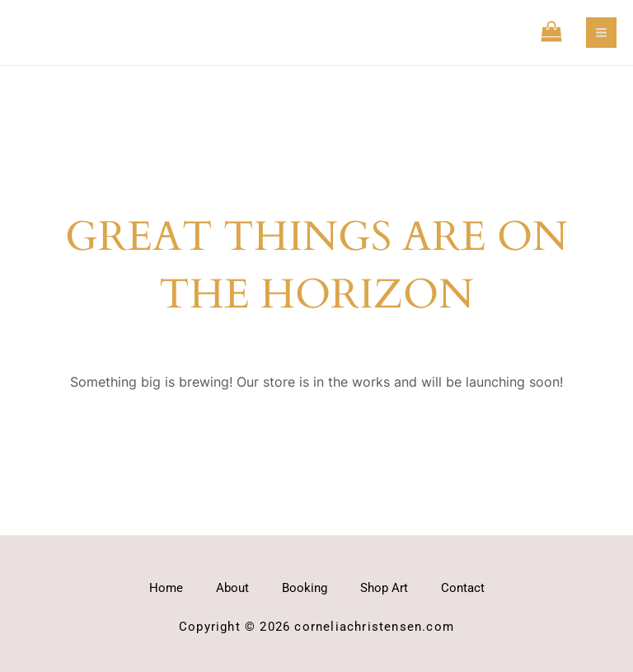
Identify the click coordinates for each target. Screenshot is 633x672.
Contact (463, 588)
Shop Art (384, 588)
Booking (305, 588)
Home (166, 588)
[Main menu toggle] (601, 33)
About (232, 588)
